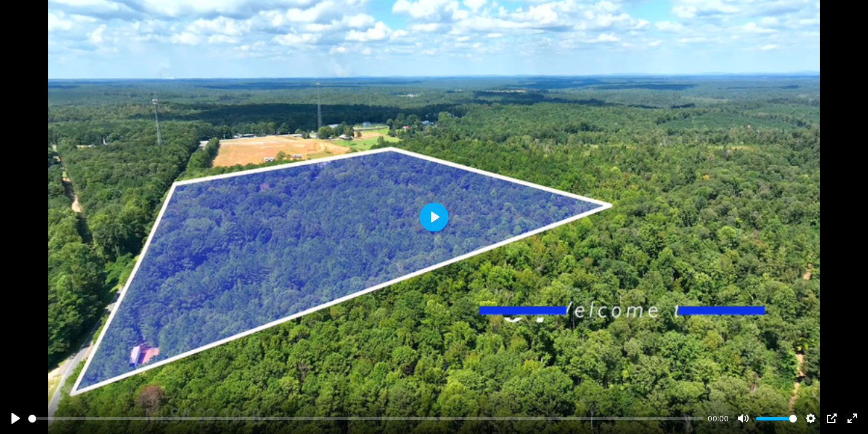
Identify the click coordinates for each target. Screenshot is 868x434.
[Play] (16, 418)
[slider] (366, 419)
